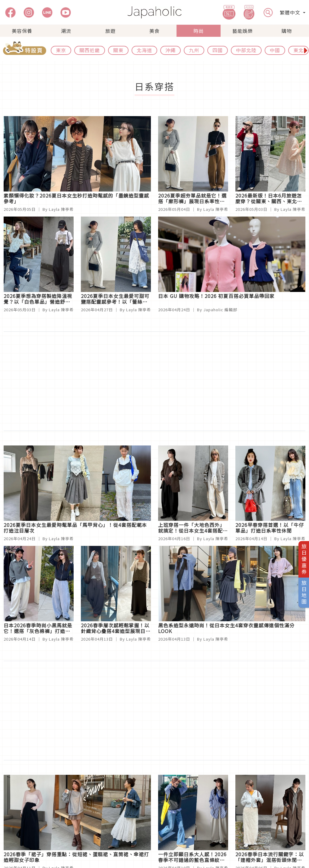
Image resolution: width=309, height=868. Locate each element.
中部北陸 (246, 50)
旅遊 (110, 31)
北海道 (144, 50)
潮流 (66, 31)
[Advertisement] (154, 381)
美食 (154, 31)
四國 (218, 50)
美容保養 (22, 31)
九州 (194, 50)
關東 (118, 50)
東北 (298, 50)
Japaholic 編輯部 (220, 310)
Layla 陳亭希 (61, 209)
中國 (275, 50)
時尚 (199, 31)
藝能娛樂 (243, 31)
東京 (61, 50)
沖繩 (170, 50)
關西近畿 (90, 50)
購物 (287, 31)
